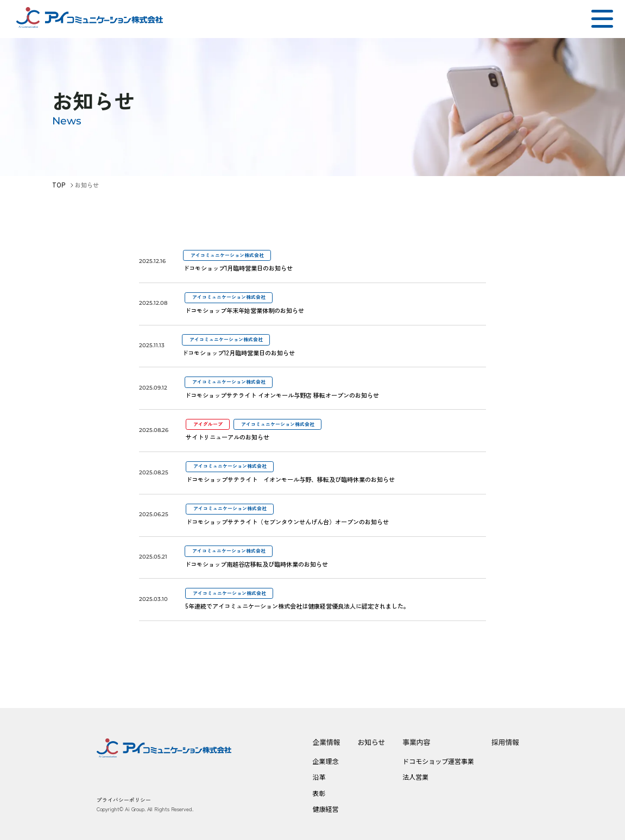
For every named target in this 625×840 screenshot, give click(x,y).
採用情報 (505, 742)
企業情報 (326, 742)
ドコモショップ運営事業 (438, 761)
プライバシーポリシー (124, 800)
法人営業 (415, 777)
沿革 (319, 777)
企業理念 (325, 761)
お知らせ (372, 742)
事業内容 (416, 742)
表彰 (319, 793)
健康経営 (325, 809)
